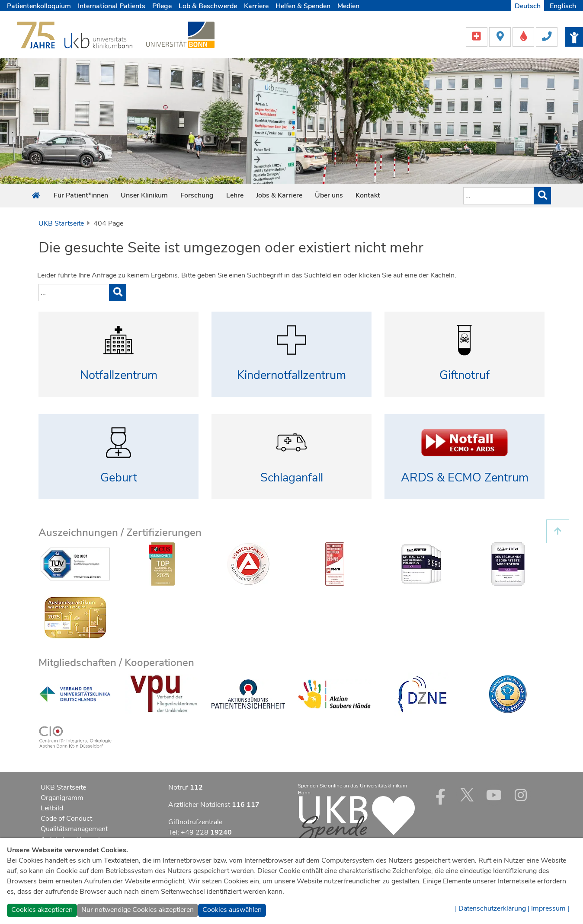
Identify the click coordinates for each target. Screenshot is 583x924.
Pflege (162, 6)
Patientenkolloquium (39, 6)
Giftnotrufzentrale (195, 822)
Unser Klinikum (144, 195)
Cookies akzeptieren (42, 910)
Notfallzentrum (119, 375)
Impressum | (550, 908)
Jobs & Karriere (279, 195)
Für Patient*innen (81, 195)
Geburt (119, 478)
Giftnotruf (464, 375)
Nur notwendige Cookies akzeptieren (138, 910)
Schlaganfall (292, 478)
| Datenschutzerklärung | (492, 908)
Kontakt (368, 195)
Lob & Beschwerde (208, 6)
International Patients (112, 6)
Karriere (256, 6)
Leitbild (52, 808)
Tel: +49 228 (200, 832)
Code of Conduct (66, 819)
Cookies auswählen (232, 910)
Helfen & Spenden (303, 6)
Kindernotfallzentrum (291, 375)
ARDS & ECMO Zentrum (465, 478)
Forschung (197, 195)
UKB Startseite (61, 223)
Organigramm (62, 798)
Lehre (235, 195)
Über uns (329, 195)
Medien (348, 6)
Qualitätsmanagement (74, 829)
